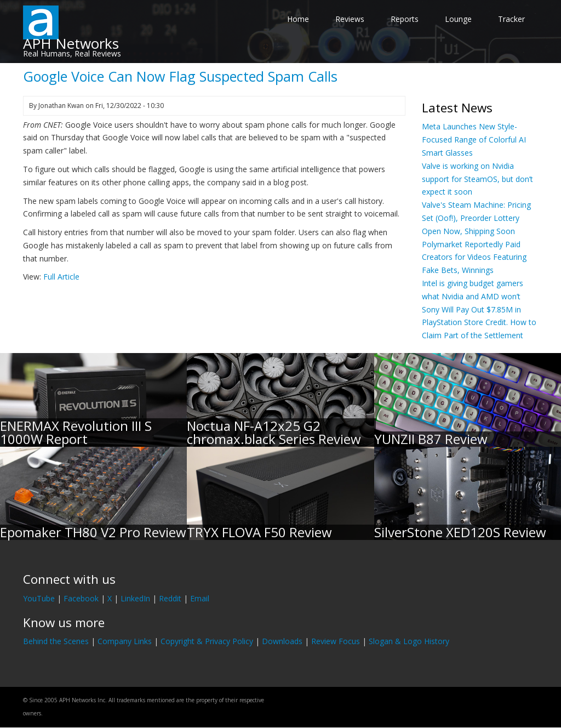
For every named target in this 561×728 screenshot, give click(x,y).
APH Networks (71, 43)
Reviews (350, 19)
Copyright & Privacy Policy (207, 641)
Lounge (458, 19)
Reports (405, 19)
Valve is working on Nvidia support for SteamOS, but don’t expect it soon (477, 179)
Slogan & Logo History (409, 641)
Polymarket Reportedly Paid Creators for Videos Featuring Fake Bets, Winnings (474, 257)
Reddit (170, 598)
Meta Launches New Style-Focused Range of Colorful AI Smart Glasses (474, 140)
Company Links (125, 641)
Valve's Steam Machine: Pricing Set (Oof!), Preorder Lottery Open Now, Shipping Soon (476, 218)
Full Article (61, 277)
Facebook (81, 598)
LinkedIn (135, 598)
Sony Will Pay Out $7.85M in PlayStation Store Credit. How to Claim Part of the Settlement (479, 323)
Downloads (282, 641)
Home (298, 19)
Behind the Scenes (56, 641)
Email (200, 598)
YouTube (39, 598)
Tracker (511, 19)
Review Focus (336, 641)
